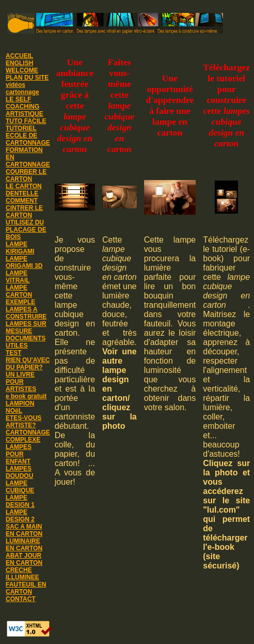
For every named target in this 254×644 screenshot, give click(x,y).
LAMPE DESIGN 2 (20, 516)
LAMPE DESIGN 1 (20, 501)
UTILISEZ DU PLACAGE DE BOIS (26, 230)
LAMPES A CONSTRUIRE (26, 313)
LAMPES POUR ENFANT (19, 454)
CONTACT (21, 599)
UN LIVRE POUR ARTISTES (21, 382)
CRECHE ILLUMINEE (22, 574)
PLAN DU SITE (27, 78)
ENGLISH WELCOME (22, 67)
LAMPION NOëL (20, 407)
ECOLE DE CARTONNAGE (28, 139)
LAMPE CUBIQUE (20, 487)
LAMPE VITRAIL (18, 277)
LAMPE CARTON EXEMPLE (20, 295)
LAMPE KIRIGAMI (20, 248)
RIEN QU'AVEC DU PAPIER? (28, 364)
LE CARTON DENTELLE (24, 190)
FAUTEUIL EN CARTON (26, 588)
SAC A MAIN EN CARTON (24, 530)
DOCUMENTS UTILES (26, 342)
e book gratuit (26, 396)
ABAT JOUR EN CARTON (24, 559)
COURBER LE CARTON (26, 175)
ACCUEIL (19, 56)
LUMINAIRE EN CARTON (24, 545)
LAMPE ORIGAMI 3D (24, 262)
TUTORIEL (21, 128)
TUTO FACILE (26, 121)
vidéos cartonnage (22, 88)
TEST (14, 353)
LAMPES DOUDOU (19, 472)
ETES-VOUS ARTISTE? (23, 422)
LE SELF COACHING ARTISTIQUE (25, 107)
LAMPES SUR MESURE (26, 327)
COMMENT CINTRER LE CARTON (24, 208)
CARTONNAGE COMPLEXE (28, 436)
